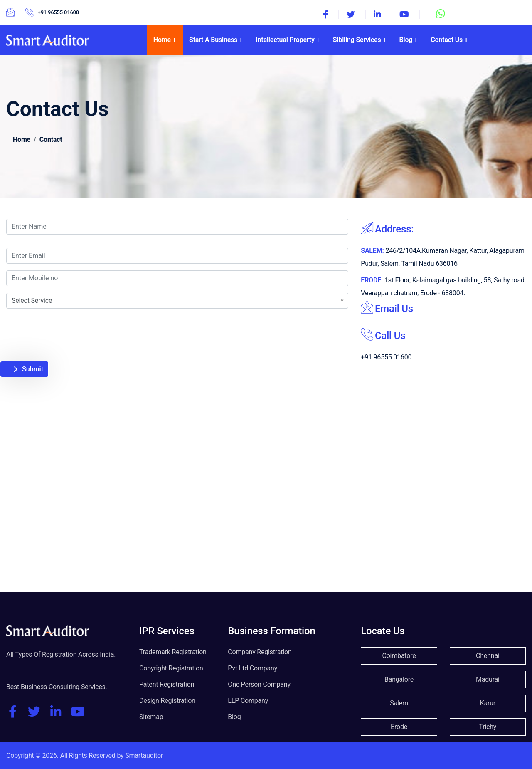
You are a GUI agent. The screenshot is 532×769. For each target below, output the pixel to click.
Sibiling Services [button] (357, 40)
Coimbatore (399, 656)
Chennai (488, 656)
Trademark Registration (173, 652)
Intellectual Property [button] (285, 40)
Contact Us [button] (447, 40)
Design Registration (167, 701)
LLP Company (248, 701)
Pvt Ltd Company (252, 668)
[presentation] (76, 325)
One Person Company (259, 684)
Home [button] (162, 40)
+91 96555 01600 (58, 12)
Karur (488, 703)
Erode (399, 727)
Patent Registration (167, 684)
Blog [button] (406, 40)
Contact (51, 140)
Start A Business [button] (213, 40)
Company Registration (260, 652)
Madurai (488, 679)
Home (22, 140)
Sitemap (151, 717)
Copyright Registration (171, 668)
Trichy (488, 727)
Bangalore (399, 679)
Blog (234, 717)
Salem (399, 703)
